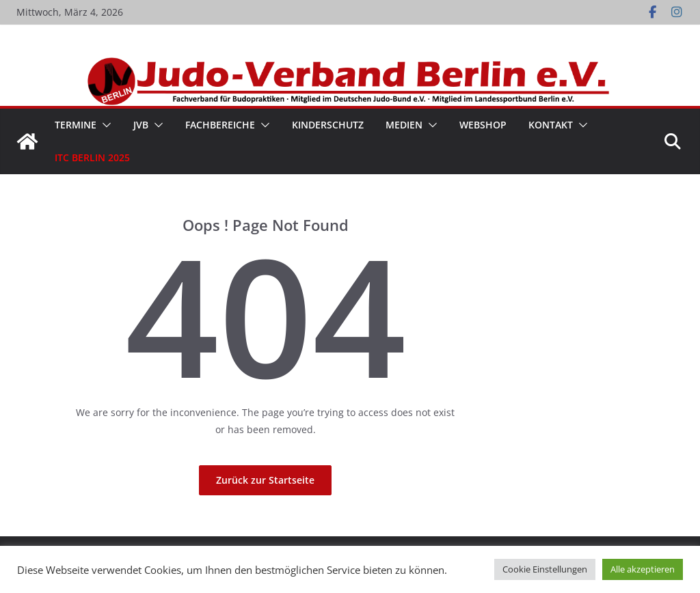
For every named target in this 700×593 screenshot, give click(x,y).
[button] (104, 125)
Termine (76, 125)
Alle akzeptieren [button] (643, 569)
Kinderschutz (328, 125)
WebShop (483, 125)
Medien (404, 125)
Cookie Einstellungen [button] (545, 569)
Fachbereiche (220, 125)
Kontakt (551, 125)
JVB (141, 125)
